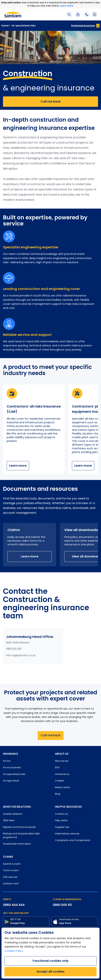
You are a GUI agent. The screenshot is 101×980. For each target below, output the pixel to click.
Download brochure (83, 26)
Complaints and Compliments (73, 841)
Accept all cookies (50, 972)
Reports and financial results (19, 827)
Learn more (18, 466)
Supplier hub (62, 827)
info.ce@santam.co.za (21, 656)
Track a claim (11, 871)
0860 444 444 (14, 905)
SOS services (10, 877)
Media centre (62, 788)
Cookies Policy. (14, 951)
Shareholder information (17, 844)
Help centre (61, 821)
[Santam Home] (13, 14)
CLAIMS (8, 857)
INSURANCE (10, 754)
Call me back (51, 102)
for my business (12, 768)
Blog (58, 794)
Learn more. (67, 6)
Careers (59, 781)
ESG (57, 768)
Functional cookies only (51, 961)
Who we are (62, 761)
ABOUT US (62, 754)
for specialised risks (22, 26)
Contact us (61, 814)
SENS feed (9, 821)
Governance (62, 774)
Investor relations (13, 814)
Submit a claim (12, 864)
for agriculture (11, 781)
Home (5, 26)
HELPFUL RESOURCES (68, 807)
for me (7, 761)
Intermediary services (67, 834)
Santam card (11, 884)
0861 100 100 (14, 649)
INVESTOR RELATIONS (17, 807)
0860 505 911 (62, 905)
